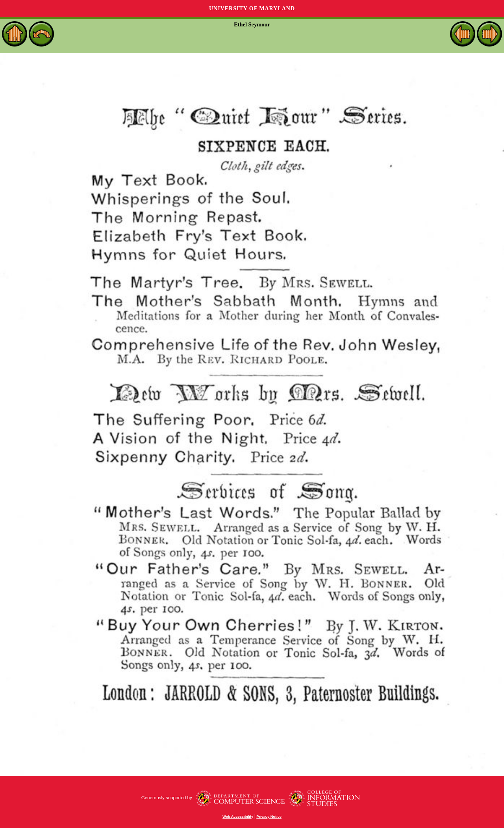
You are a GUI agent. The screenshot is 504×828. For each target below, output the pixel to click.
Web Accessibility (238, 817)
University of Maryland (252, 8)
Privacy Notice (269, 817)
